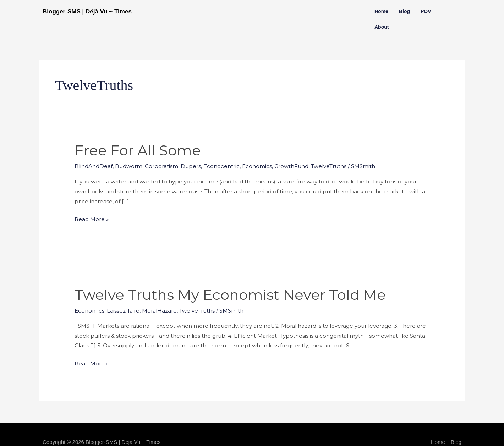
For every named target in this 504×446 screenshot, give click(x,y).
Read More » (92, 218)
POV (426, 11)
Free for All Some (138, 150)
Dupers (191, 166)
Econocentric (221, 166)
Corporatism (161, 166)
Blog (404, 11)
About (382, 27)
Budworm (129, 166)
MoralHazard (159, 311)
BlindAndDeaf (94, 166)
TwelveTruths (329, 166)
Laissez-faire (123, 311)
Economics (257, 166)
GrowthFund (291, 166)
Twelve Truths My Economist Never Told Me (230, 295)
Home (381, 11)
